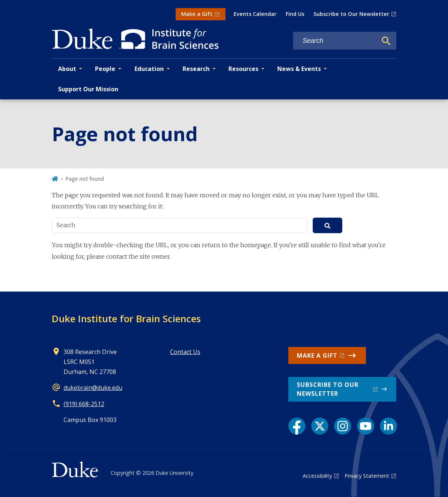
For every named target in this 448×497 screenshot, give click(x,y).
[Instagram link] (343, 426)
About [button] (67, 69)
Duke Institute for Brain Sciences (126, 319)
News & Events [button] (299, 69)
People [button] (105, 69)
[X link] (320, 426)
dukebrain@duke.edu (93, 388)
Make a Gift (197, 14)
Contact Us (185, 352)
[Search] (386, 41)
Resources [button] (243, 69)
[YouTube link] (366, 426)
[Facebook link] (297, 426)
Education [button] (149, 69)
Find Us (295, 14)
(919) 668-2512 (84, 404)
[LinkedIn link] (388, 426)
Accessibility (317, 476)
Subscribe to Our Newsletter (351, 14)
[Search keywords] (335, 41)
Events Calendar (255, 14)
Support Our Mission (88, 89)
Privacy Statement (367, 476)
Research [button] (196, 69)
